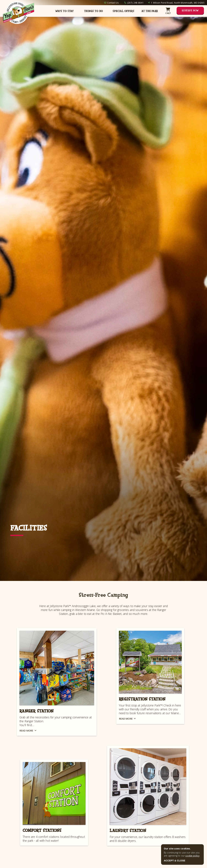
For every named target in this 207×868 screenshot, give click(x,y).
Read (28, 730)
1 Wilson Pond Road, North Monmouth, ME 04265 (178, 3)
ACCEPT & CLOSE (175, 860)
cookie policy (192, 856)
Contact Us (113, 3)
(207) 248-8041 (135, 3)
